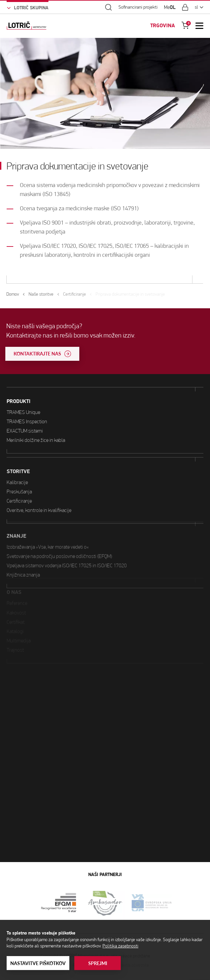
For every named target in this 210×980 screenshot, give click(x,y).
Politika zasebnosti (120, 946)
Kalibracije (17, 460)
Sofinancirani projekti (138, 7)
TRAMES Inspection (27, 412)
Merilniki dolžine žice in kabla (36, 430)
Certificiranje (19, 478)
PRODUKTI (19, 392)
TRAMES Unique (23, 402)
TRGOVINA (163, 26)
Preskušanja (19, 469)
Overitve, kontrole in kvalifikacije (39, 488)
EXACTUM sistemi (25, 421)
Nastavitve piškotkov (38, 963)
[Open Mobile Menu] (199, 26)
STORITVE (18, 449)
